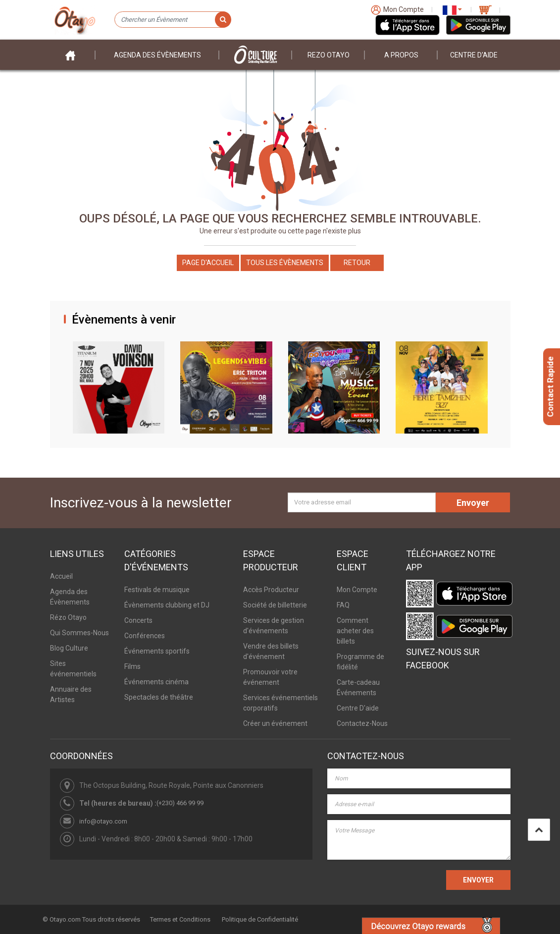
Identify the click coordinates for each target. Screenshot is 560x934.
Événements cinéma (156, 682)
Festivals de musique (157, 590)
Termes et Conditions (180, 919)
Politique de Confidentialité (260, 919)
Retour (357, 263)
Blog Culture (69, 648)
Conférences (145, 636)
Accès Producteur (271, 590)
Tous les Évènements (285, 263)
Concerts (138, 620)
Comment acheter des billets (355, 631)
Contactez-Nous (362, 723)
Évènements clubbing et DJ (167, 605)
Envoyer (473, 503)
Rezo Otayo (329, 55)
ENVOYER (478, 880)
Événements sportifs (157, 651)
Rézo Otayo (68, 617)
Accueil (61, 576)
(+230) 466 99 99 (180, 803)
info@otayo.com (103, 821)
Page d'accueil (208, 263)
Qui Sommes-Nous (79, 633)
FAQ (343, 605)
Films (132, 666)
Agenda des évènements (157, 55)
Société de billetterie (275, 605)
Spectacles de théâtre (159, 697)
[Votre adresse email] (362, 502)
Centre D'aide (474, 55)
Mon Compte (357, 590)
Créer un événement (275, 723)
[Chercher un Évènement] (173, 20)
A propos (401, 55)
